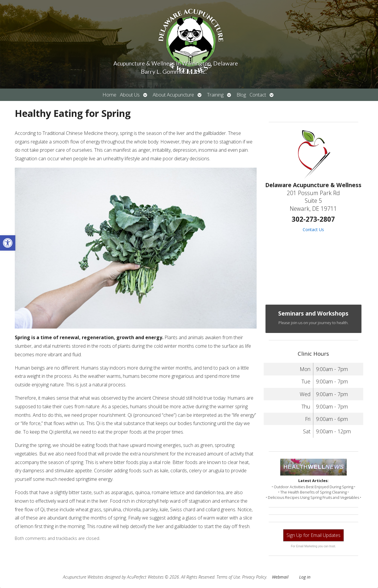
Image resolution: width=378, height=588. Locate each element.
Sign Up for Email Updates (313, 535)
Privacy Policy (254, 577)
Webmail (280, 577)
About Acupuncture (173, 95)
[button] (8, 243)
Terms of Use (228, 577)
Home (109, 95)
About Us (130, 95)
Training (215, 95)
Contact (258, 95)
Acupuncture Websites (83, 577)
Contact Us (313, 230)
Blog (241, 95)
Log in (305, 577)
